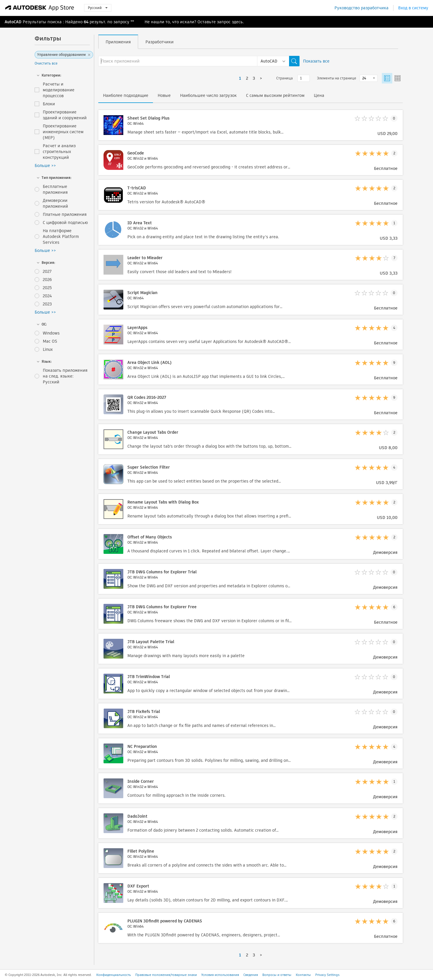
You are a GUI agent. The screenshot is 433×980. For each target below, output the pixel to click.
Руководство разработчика (361, 8)
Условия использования (220, 975)
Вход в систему (413, 8)
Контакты (303, 975)
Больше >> (45, 166)
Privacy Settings (327, 975)
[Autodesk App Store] (40, 8)
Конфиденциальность (114, 975)
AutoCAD (13, 22)
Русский (98, 8)
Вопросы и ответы (277, 975)
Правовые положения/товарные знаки (166, 975)
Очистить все (46, 63)
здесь (237, 22)
